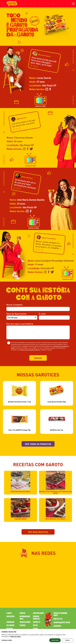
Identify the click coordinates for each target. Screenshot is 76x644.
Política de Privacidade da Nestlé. (30, 350)
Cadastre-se (37, 622)
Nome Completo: (15, 304)
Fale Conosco (10, 625)
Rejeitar (68, 640)
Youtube (35, 629)
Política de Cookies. (15, 637)
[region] (38, 636)
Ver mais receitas (38, 532)
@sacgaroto (57, 626)
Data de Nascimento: (17, 314)
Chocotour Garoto (38, 613)
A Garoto (9, 613)
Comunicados (10, 622)
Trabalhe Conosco (25, 622)
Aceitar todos (55, 640)
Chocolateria (10, 616)
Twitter (35, 625)
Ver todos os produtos (38, 444)
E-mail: (42, 314)
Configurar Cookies (7, 640)
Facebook (22, 625)
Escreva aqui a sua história (20, 324)
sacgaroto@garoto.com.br (62, 622)
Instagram (10, 629)
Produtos (22, 613)
